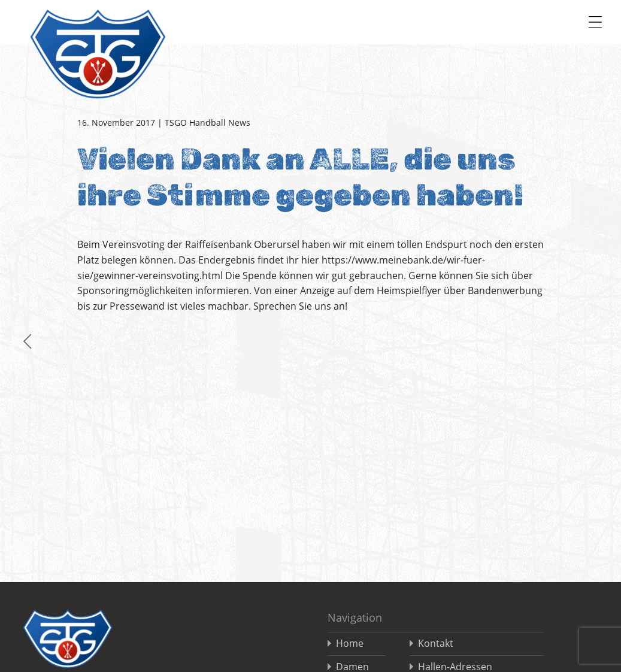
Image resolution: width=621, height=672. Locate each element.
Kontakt (436, 643)
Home (350, 643)
